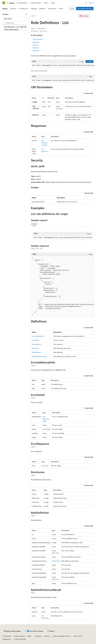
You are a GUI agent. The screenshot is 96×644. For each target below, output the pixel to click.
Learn (33, 16)
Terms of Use (78, 636)
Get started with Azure (85, 9)
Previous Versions (19, 636)
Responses (36, 42)
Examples (36, 48)
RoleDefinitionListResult (44, 143)
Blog (29, 636)
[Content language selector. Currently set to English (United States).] (12, 631)
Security (35, 45)
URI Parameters (38, 39)
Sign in (91, 3)
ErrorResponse (37, 344)
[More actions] (92, 16)
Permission (35, 348)
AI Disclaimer (7, 636)
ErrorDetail (35, 340)
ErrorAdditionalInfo (38, 336)
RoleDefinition (36, 352)
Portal (72, 9)
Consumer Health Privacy (61, 636)
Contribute (38, 636)
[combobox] (16, 19)
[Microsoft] (4, 3)
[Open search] (86, 3)
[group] (63, 65)
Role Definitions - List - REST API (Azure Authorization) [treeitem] (15, 28)
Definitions (36, 50)
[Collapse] (26, 14)
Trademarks (6, 639)
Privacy (46, 636)
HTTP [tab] (34, 226)
